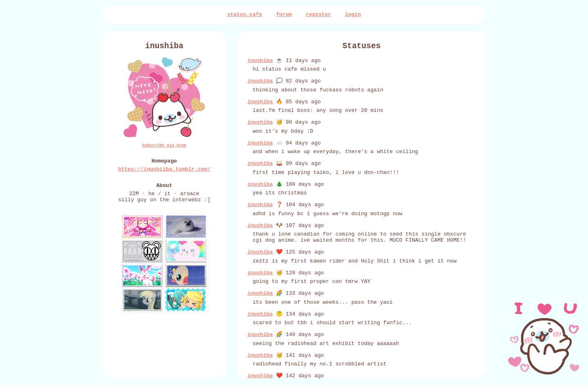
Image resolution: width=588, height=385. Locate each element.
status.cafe (245, 15)
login (353, 15)
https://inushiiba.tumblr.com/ (164, 176)
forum (284, 15)
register (318, 15)
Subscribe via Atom (164, 149)
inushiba (260, 64)
